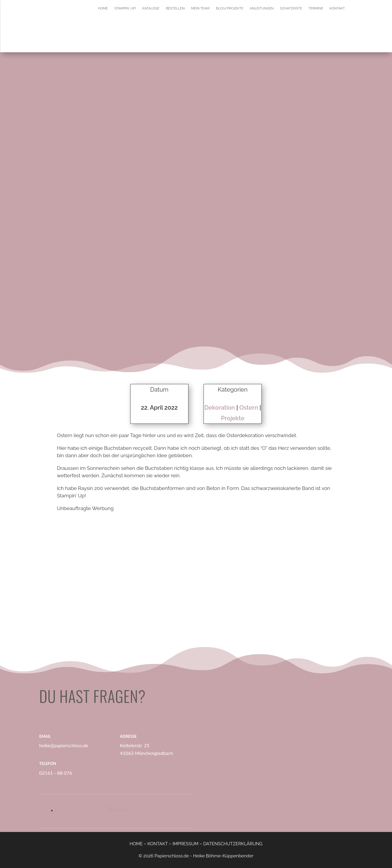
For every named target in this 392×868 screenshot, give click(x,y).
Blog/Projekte (230, 8)
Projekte (233, 418)
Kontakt (337, 8)
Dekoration (220, 408)
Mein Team (200, 8)
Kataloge (151, 8)
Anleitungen (262, 8)
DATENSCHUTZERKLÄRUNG (233, 844)
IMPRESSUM (186, 844)
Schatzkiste (291, 8)
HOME (136, 844)
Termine (316, 8)
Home (103, 8)
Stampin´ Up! (125, 8)
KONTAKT (158, 844)
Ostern (249, 408)
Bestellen (175, 8)
